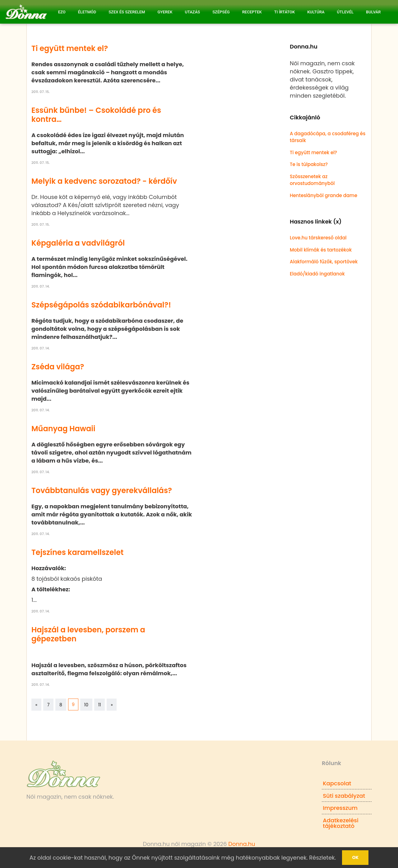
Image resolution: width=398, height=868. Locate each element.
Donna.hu (242, 844)
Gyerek (165, 12)
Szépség (221, 12)
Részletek (322, 858)
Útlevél (345, 12)
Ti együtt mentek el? (70, 48)
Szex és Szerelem (127, 12)
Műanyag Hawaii (63, 429)
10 (86, 705)
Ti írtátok (285, 12)
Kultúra (316, 12)
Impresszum (340, 808)
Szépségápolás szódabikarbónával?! (101, 305)
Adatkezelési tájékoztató (341, 823)
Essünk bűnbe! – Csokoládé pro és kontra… (96, 115)
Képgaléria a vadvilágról (78, 243)
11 (100, 705)
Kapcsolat (337, 783)
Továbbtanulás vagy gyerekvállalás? (102, 490)
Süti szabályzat (344, 796)
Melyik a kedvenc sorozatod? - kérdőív (104, 181)
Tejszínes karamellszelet (77, 552)
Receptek (252, 12)
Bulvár (373, 12)
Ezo (62, 12)
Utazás (192, 12)
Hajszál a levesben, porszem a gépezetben (88, 634)
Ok (355, 857)
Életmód (87, 12)
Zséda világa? (58, 367)
